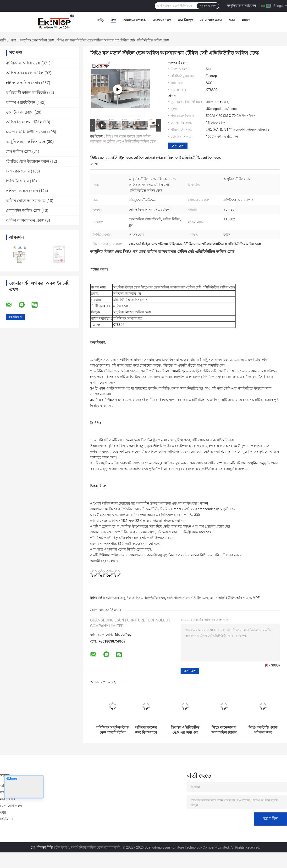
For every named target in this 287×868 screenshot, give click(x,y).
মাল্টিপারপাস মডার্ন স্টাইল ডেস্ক (188, 598)
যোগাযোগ (178, 146)
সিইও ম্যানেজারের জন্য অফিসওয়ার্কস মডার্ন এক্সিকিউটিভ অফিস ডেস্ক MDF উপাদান (224, 730)
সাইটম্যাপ (7, 819)
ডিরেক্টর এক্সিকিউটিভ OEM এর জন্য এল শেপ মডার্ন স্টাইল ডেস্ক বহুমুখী (185, 730)
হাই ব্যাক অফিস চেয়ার (23, 83)
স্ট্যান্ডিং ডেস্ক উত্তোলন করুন (28, 161)
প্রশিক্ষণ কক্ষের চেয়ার (22, 191)
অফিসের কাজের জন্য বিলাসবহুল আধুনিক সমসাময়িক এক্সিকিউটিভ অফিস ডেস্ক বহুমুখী (146, 730)
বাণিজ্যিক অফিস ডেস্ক (23, 63)
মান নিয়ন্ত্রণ (185, 20)
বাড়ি (100, 20)
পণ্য (113, 20)
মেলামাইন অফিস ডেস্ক (23, 210)
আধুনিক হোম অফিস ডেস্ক (37, 40)
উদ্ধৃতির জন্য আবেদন (242, 6)
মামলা (246, 20)
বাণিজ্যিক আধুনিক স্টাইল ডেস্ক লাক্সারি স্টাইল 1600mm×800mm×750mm (113, 730)
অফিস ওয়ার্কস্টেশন (21, 102)
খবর (232, 20)
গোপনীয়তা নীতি (42, 847)
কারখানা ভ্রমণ (162, 20)
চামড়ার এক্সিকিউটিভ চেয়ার (27, 132)
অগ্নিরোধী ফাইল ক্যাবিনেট (26, 93)
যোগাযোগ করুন (211, 20)
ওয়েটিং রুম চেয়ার (20, 112)
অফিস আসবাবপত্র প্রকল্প (25, 220)
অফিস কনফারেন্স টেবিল (25, 73)
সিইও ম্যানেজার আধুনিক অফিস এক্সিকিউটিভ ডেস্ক (131, 598)
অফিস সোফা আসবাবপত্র (26, 201)
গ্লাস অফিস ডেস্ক (19, 152)
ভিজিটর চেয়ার (17, 181)
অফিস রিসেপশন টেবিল (24, 122)
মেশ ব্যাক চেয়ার (18, 171)
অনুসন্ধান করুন (208, 6)
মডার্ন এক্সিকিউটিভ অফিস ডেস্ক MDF (235, 598)
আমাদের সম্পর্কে (134, 20)
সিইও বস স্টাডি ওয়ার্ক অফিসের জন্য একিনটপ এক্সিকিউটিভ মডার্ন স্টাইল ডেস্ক (263, 730)
